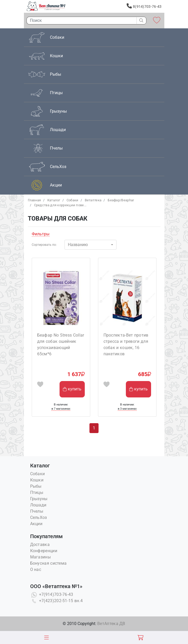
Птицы (37, 492)
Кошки (37, 480)
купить (72, 389)
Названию (78, 245)
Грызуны (39, 499)
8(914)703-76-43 (144, 6)
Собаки (73, 200)
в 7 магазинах (61, 409)
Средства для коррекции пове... (60, 205)
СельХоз (39, 517)
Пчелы (37, 511)
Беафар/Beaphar (121, 200)
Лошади (38, 505)
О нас (36, 569)
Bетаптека (93, 200)
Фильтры (41, 234)
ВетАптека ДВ (111, 624)
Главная (34, 200)
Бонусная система (48, 563)
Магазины (40, 557)
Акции (36, 524)
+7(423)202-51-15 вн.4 (57, 601)
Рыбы (36, 486)
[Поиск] (80, 21)
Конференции (44, 551)
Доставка (40, 545)
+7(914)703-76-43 (52, 594)
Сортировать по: (44, 245)
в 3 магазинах (127, 409)
